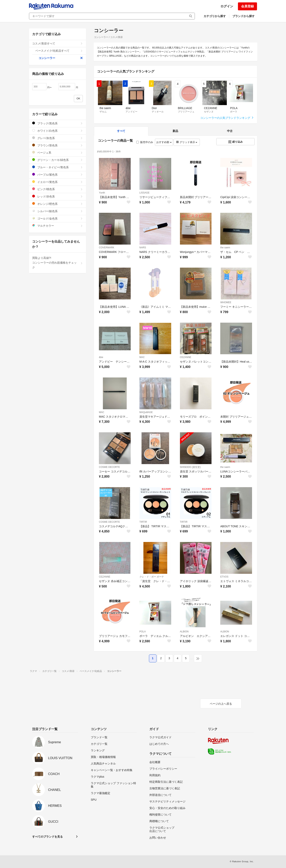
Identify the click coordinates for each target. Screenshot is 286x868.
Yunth (102, 193)
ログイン (227, 6)
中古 (230, 131)
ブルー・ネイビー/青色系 (57, 167)
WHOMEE (226, 302)
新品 (175, 131)
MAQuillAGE (146, 412)
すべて (121, 131)
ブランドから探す (243, 16)
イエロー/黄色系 (57, 182)
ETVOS (224, 577)
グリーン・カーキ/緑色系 (57, 160)
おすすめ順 (164, 142)
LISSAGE (144, 193)
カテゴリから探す (215, 16)
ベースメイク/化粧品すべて (59, 51)
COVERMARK (107, 248)
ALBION (184, 632)
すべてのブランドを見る (47, 837)
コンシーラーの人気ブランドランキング (227, 118)
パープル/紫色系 (57, 175)
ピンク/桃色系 (57, 189)
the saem (225, 248)
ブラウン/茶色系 (57, 145)
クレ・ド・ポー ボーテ (152, 577)
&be (101, 357)
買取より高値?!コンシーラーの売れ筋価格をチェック (57, 263)
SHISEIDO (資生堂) (190, 467)
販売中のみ (145, 142)
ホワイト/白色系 (57, 131)
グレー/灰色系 (57, 138)
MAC (142, 357)
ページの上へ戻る (221, 704)
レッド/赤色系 (57, 196)
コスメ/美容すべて (57, 44)
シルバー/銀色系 (57, 211)
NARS (143, 248)
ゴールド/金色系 (57, 218)
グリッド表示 (187, 142)
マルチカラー (57, 226)
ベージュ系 (57, 152)
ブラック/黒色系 (57, 123)
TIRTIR (143, 522)
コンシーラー (61, 58)
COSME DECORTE (109, 467)
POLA (143, 632)
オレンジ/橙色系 (57, 204)
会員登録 (247, 6)
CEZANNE (186, 357)
